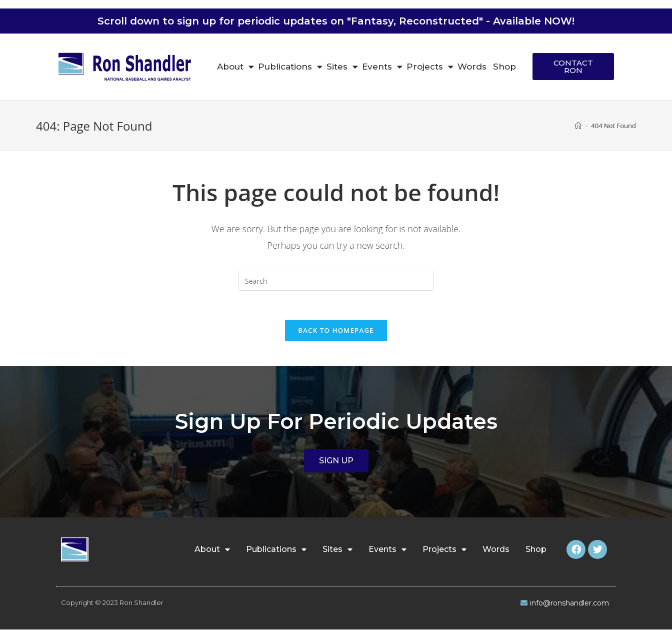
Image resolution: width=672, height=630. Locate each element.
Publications (290, 67)
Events (382, 67)
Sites (342, 67)
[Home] (578, 126)
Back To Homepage (336, 331)
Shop (504, 67)
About (235, 67)
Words (472, 67)
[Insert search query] (336, 281)
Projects (430, 67)
